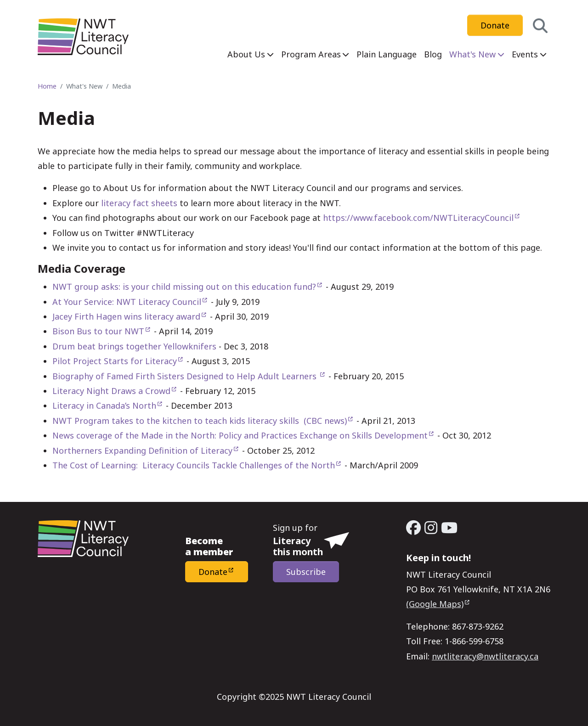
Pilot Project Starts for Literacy (115, 361)
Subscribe (306, 572)
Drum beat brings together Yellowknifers (134, 346)
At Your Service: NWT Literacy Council (127, 302)
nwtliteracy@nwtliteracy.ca (485, 656)
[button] (540, 25)
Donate (495, 25)
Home (47, 86)
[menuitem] (251, 54)
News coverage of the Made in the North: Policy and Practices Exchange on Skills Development (240, 435)
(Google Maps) (435, 604)
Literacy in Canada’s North (104, 405)
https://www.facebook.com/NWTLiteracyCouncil (418, 218)
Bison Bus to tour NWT (98, 331)
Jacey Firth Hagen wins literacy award (126, 316)
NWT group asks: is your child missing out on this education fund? (184, 287)
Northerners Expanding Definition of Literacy (142, 450)
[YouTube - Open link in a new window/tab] (449, 528)
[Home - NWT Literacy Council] (83, 37)
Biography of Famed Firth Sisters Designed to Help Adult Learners (186, 376)
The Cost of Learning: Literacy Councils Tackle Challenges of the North (194, 465)
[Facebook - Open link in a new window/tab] (413, 528)
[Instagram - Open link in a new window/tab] (431, 528)
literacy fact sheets (139, 203)
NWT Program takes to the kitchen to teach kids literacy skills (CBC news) (200, 421)
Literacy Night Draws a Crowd (111, 391)
